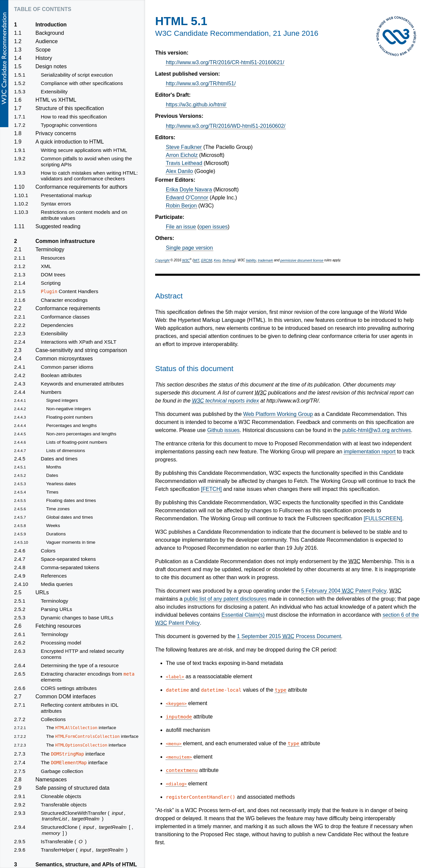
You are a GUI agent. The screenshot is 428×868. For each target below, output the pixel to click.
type (281, 690)
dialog (176, 784)
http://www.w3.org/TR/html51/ (201, 83)
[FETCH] (211, 489)
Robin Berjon (181, 206)
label (175, 677)
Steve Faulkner (184, 147)
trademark (265, 261)
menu (174, 744)
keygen (176, 704)
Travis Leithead (184, 163)
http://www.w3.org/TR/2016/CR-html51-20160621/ (225, 62)
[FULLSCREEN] (383, 518)
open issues (213, 227)
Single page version (189, 248)
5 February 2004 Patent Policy (344, 591)
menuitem (179, 757)
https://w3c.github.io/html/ (196, 105)
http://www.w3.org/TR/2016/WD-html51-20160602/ (226, 126)
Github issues (224, 430)
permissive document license (302, 261)
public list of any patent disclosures (225, 599)
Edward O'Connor (187, 198)
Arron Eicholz (182, 155)
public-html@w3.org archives (377, 430)
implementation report (370, 452)
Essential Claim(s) (243, 615)
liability (251, 261)
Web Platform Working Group (278, 414)
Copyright (162, 261)
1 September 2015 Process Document (289, 636)
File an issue (181, 227)
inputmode (179, 717)
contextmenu (182, 770)
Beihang (229, 261)
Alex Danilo (179, 171)
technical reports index (225, 401)
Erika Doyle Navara (189, 190)
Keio (217, 261)
